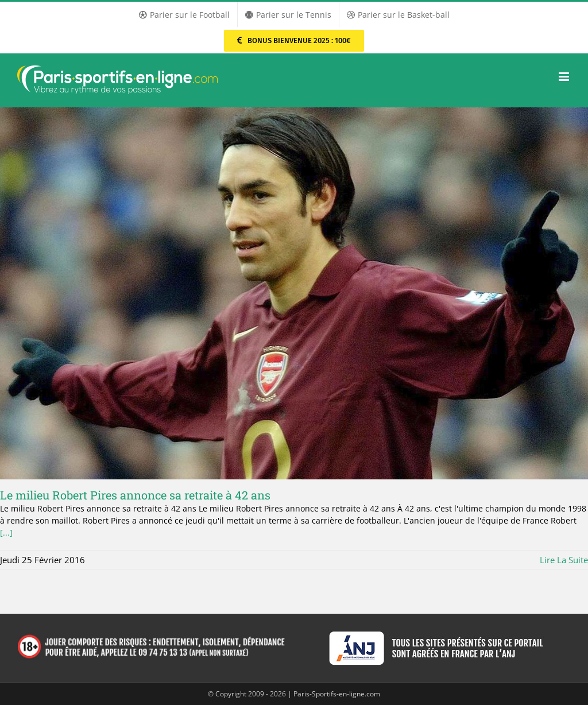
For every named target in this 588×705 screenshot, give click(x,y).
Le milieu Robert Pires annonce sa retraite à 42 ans (135, 495)
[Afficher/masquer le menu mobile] (565, 77)
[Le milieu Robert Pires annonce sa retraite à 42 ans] (294, 293)
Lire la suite (564, 560)
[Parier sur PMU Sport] (294, 41)
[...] (6, 532)
